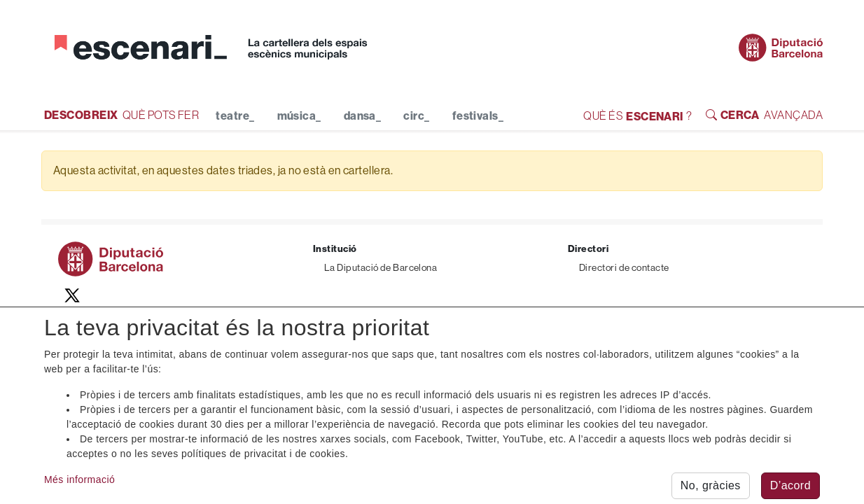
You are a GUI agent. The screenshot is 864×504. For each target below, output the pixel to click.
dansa (363, 115)
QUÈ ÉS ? (637, 115)
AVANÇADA (764, 114)
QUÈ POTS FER (121, 114)
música (299, 115)
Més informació (79, 486)
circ (416, 115)
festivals (478, 115)
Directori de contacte (624, 268)
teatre (235, 115)
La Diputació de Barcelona (381, 268)
